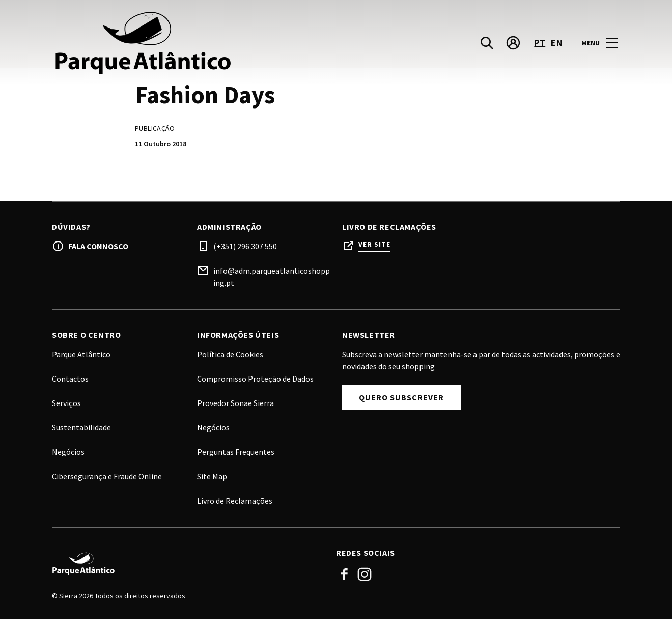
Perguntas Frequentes (236, 452)
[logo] (195, 43)
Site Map (212, 476)
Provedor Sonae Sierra (235, 403)
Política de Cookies (230, 354)
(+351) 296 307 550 (245, 246)
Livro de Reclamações (235, 501)
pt (540, 43)
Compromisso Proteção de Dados (255, 379)
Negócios (68, 452)
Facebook (344, 574)
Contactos (70, 379)
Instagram (365, 574)
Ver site (374, 244)
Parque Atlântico (81, 354)
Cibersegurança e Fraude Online (107, 476)
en (556, 43)
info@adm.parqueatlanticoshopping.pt (272, 277)
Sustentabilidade (81, 427)
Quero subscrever (401, 397)
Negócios (213, 427)
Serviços (66, 403)
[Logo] (188, 563)
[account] (513, 43)
